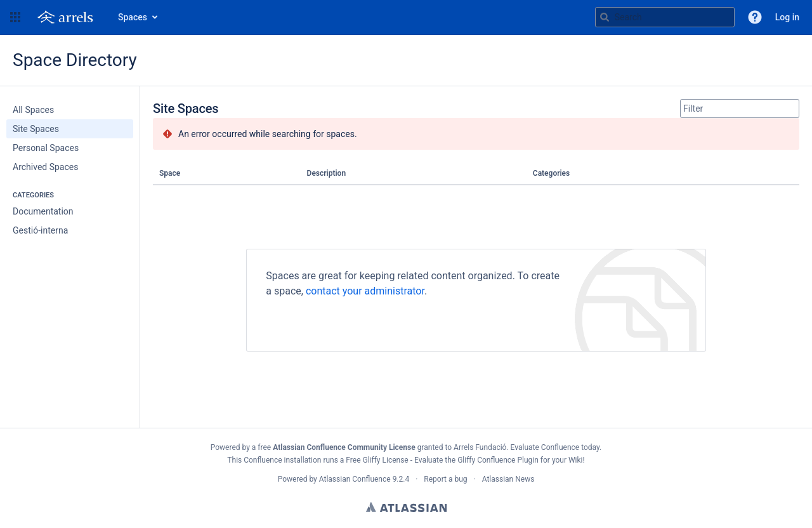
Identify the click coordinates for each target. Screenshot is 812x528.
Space (170, 173)
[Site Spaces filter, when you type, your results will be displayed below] (740, 109)
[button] (15, 17)
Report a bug (445, 479)
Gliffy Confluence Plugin (498, 460)
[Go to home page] (68, 17)
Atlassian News (508, 479)
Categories (551, 173)
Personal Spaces (46, 148)
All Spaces (33, 110)
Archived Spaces (45, 167)
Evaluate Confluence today (555, 447)
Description (327, 173)
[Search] (605, 17)
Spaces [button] (133, 17)
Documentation (43, 211)
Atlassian (406, 507)
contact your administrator (365, 291)
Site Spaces (36, 129)
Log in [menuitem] (787, 17)
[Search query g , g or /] (665, 17)
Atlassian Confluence (355, 479)
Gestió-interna (40, 230)
